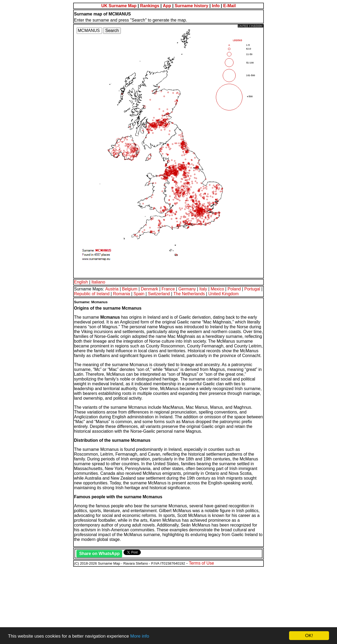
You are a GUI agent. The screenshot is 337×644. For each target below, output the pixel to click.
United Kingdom (224, 294)
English (81, 282)
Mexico (217, 289)
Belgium (130, 289)
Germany (187, 289)
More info (140, 636)
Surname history (191, 6)
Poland (234, 289)
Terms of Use (202, 563)
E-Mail (229, 6)
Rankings (150, 6)
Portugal (252, 289)
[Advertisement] (162, 605)
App (167, 6)
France (168, 289)
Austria (112, 289)
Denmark (149, 289)
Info (216, 6)
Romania (121, 294)
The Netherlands (189, 294)
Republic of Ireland (92, 294)
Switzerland (159, 294)
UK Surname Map (119, 6)
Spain (139, 294)
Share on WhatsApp (99, 554)
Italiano (98, 282)
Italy (203, 289)
